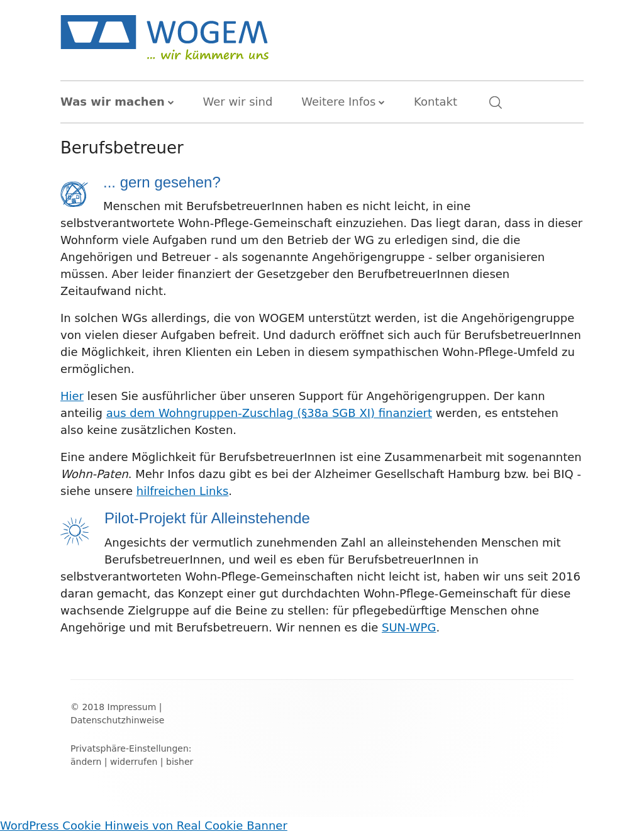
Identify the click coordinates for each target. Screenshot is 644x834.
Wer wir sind (237, 102)
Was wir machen (113, 102)
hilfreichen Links (183, 491)
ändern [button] (86, 762)
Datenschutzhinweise (117, 720)
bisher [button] (180, 762)
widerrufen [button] (134, 762)
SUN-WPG (409, 627)
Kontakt (436, 102)
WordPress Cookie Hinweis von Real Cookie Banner (144, 826)
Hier (72, 396)
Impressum (132, 707)
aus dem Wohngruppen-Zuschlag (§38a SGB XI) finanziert (269, 413)
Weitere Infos (338, 102)
